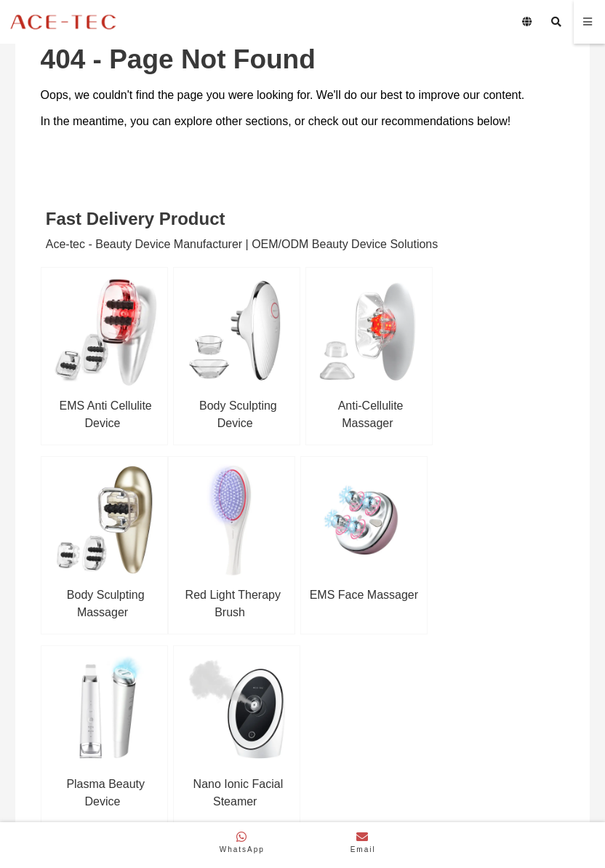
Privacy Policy (445, 808)
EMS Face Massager (235, 592)
